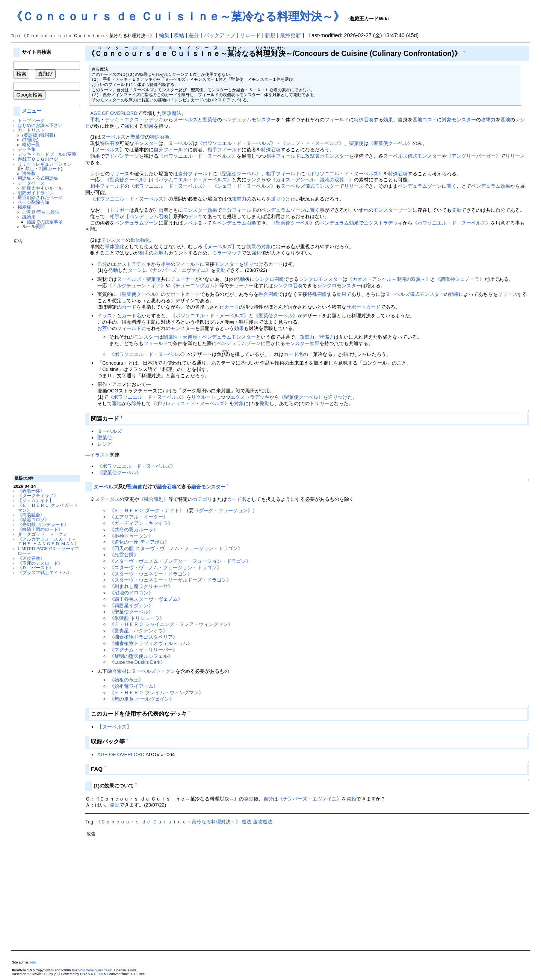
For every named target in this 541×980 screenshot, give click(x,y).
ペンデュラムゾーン (420, 186)
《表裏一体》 (31, 491)
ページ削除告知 (33, 202)
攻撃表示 (315, 156)
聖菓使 (210, 120)
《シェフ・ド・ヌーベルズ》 (312, 143)
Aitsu (33, 962)
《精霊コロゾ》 (33, 519)
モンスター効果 (200, 210)
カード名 (131, 316)
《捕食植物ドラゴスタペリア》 (144, 637)
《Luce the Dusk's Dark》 (137, 662)
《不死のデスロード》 (40, 563)
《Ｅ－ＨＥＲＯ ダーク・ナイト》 (147, 510)
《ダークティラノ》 (38, 495)
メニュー (32, 111)
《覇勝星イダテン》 (131, 605)
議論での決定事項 (45, 222)
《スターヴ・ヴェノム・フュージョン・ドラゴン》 (165, 568)
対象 (447, 120)
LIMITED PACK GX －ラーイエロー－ (48, 551)
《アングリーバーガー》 (474, 156)
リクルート (203, 397)
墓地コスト (425, 120)
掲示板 (24, 207)
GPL (134, 970)
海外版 (29, 173)
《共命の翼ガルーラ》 (134, 530)
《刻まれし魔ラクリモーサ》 (141, 586)
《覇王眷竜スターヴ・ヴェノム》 (146, 599)
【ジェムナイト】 (36, 500)
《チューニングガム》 (195, 286)
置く (452, 186)
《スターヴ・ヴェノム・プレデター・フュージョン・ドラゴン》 (180, 561)
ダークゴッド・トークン (42, 534)
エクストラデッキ (144, 120)
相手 (212, 150)
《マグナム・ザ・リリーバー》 (144, 650)
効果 (388, 120)
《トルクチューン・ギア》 (136, 286)
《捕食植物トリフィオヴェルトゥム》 (151, 643)
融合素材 (117, 671)
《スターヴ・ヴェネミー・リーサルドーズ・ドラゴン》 (170, 580)
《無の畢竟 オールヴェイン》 (142, 699)
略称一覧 (31, 144)
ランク (254, 180)
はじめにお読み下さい (40, 125)
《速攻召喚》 (31, 558)
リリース (515, 156)
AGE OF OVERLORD (114, 113)
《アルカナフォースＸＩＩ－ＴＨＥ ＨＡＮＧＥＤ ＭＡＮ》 (48, 541)
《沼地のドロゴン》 (131, 593)
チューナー (183, 279)
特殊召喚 (364, 120)
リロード (250, 35)
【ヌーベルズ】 (107, 150)
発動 (456, 210)
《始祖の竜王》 (126, 680)
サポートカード (183, 294)
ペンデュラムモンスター (249, 120)
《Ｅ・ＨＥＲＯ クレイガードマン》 (48, 508)
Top (14, 36)
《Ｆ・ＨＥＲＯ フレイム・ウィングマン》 (156, 693)
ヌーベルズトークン (153, 671)
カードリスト (31, 130)
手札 (95, 120)
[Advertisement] (44, 357)
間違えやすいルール (42, 188)
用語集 (24, 178)
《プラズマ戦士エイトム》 (45, 572)
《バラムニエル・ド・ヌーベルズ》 (193, 180)
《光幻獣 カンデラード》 (43, 524)
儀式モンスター (425, 156)
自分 (159, 150)
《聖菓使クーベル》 (391, 143)
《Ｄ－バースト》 (36, 568)
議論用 (29, 217)
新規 (270, 35)
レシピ (97, 174)
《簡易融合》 (31, 515)
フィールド (337, 120)
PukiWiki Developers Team (92, 970)
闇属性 (170, 337)
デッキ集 (27, 149)
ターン (135, 270)
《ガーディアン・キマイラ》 (141, 523)
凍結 (179, 35)
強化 (129, 126)
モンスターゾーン (393, 210)
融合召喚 (268, 294)
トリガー (119, 210)
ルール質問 (33, 226)
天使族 (190, 337)
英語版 (30, 135)
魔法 (246, 822)
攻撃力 (488, 120)
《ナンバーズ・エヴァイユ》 (179, 270)
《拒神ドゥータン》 (131, 536)
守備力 (327, 337)
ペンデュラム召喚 (237, 223)
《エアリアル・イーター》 (139, 517)
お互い (105, 328)
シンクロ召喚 (269, 279)
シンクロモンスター (321, 279)
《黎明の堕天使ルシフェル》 (141, 656)
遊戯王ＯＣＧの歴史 (38, 159)
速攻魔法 (172, 113)
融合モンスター (208, 487)
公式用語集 (47, 178)
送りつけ (281, 199)
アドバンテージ (122, 156)
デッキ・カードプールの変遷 (47, 154)
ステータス (107, 499)
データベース (31, 183)
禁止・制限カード (43, 168)
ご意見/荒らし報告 (41, 212)
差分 (194, 35)
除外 (136, 403)
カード (276, 264)
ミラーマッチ (227, 253)
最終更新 (290, 35)
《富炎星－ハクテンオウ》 (139, 631)
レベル (190, 223)
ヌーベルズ (185, 120)
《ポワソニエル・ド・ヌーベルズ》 (237, 143)
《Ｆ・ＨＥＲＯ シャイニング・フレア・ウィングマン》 (171, 624)
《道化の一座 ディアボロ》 (139, 542)
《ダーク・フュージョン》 (223, 510)
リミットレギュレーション (45, 164)
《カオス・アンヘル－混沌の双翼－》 (312, 180)
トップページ (31, 120)
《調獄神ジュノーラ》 (460, 279)
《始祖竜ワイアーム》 (134, 686)
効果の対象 (259, 247)
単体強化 (140, 240)
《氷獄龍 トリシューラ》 (137, 618)
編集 (164, 35)
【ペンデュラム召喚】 (149, 216)
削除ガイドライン (36, 193)
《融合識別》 (154, 499)
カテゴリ (202, 499)
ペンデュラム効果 (491, 186)
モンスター (464, 120)
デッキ (112, 120)
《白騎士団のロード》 (40, 529)
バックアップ (219, 35)
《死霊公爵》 (124, 555)
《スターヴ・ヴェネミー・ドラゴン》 (151, 574)
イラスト (107, 316)
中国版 (30, 139)
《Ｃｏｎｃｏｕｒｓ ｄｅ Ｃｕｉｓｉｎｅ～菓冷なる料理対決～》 (178, 16)
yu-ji (57, 974)
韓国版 (47, 135)
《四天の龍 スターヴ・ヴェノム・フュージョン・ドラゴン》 (176, 548)
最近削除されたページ (40, 197)
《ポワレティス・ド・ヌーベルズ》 (190, 403)
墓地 (505, 120)
